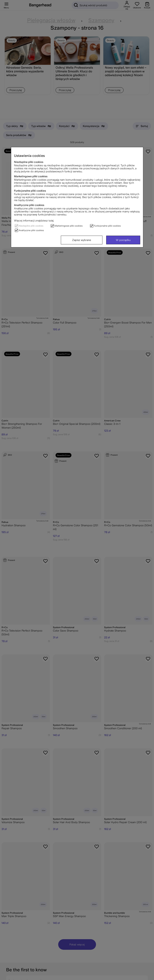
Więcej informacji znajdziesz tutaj (34, 221)
